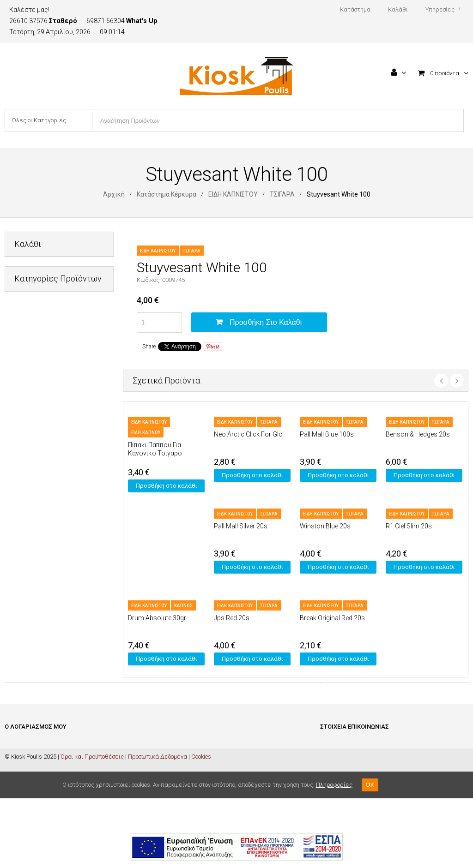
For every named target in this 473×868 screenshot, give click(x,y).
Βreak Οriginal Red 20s (332, 618)
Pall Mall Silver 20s (241, 526)
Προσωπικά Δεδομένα (158, 826)
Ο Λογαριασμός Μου (31, 787)
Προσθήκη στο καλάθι (266, 322)
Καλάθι (15, 759)
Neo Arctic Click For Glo (248, 434)
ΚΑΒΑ (22, 429)
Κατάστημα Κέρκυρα (167, 194)
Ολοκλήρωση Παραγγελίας (41, 773)
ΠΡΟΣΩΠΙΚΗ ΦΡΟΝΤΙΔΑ (46, 497)
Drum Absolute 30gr (157, 618)
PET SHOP (28, 338)
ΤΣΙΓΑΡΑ (282, 194)
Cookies (201, 826)
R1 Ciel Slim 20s (409, 526)
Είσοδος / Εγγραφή (29, 745)
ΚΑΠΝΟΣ (183, 606)
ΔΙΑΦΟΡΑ (27, 361)
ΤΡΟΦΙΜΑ (27, 519)
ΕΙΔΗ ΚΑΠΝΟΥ (146, 433)
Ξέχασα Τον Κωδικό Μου (36, 800)
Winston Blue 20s (325, 526)
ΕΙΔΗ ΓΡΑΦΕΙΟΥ (35, 384)
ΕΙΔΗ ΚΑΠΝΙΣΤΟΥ (233, 194)
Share (149, 347)
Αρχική (114, 194)
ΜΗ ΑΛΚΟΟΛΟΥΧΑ (39, 474)
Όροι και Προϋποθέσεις (92, 826)
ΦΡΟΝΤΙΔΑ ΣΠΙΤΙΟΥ (40, 542)
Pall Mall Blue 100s (327, 434)
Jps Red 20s (232, 618)
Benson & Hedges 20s (418, 434)
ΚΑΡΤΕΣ (25, 452)
